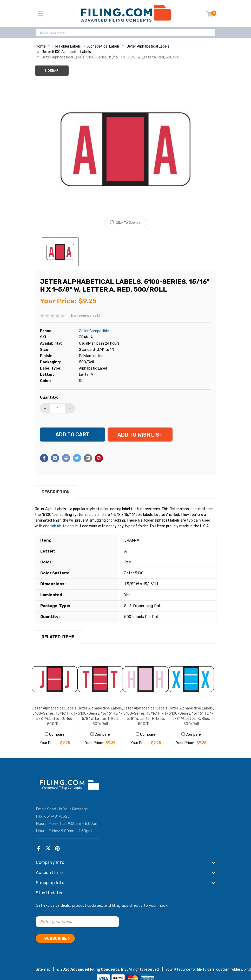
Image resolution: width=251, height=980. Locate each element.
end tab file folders (59, 526)
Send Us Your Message (67, 809)
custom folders (229, 969)
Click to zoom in (126, 223)
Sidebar (52, 71)
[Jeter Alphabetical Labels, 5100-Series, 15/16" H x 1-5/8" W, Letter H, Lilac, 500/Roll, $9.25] (146, 679)
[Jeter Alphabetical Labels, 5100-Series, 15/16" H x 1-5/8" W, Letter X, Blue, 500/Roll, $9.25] (191, 679)
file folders (206, 969)
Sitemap (43, 969)
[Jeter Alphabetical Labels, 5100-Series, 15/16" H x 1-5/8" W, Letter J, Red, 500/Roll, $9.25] (55, 679)
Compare (55, 735)
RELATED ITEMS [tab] (58, 637)
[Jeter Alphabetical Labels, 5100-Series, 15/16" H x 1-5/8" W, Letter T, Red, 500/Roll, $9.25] (100, 679)
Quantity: (49, 397)
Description (56, 492)
